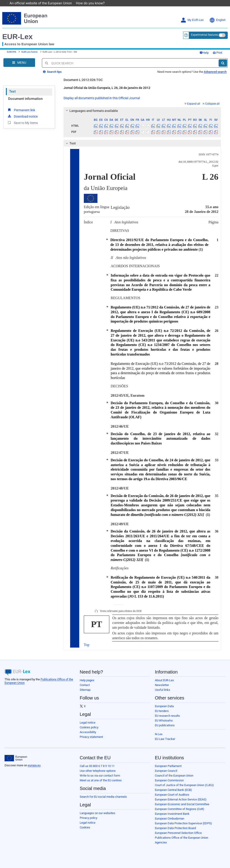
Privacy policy (88, 818)
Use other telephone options (98, 771)
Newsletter (162, 685)
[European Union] (16, 758)
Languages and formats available (91, 111)
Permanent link (21, 110)
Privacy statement (91, 737)
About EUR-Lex (164, 680)
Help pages (87, 680)
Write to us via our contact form (100, 776)
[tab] (142, 111)
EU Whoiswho (164, 720)
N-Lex (159, 734)
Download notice (22, 116)
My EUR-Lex (192, 20)
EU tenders (162, 711)
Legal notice (88, 723)
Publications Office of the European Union (181, 838)
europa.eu (34, 765)
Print (218, 53)
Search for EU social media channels (103, 797)
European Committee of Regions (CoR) (180, 809)
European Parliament (168, 766)
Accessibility (88, 732)
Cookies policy (89, 727)
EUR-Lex (17, 37)
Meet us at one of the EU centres (101, 780)
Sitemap (85, 690)
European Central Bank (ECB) (173, 790)
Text (12, 91)
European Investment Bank (172, 814)
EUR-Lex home (29, 52)
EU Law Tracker (165, 739)
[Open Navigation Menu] (19, 63)
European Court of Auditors (172, 795)
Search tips (52, 72)
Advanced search (215, 72)
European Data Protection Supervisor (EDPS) (183, 823)
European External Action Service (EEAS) (181, 799)
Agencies (161, 842)
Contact (85, 685)
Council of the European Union (174, 776)
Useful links (162, 690)
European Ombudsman (170, 819)
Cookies (85, 827)
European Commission (169, 780)
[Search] (223, 63)
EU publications (165, 725)
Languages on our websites (97, 813)
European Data (164, 706)
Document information (25, 99)
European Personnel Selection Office (178, 833)
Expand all (192, 104)
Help (204, 53)
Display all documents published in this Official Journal (102, 98)
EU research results (167, 716)
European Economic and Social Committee (182, 804)
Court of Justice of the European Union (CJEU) (184, 785)
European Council (166, 771)
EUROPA (11, 52)
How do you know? (93, 3)
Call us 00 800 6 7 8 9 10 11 (97, 766)
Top (87, 645)
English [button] (217, 20)
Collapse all (211, 104)
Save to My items (22, 123)
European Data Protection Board (175, 828)
